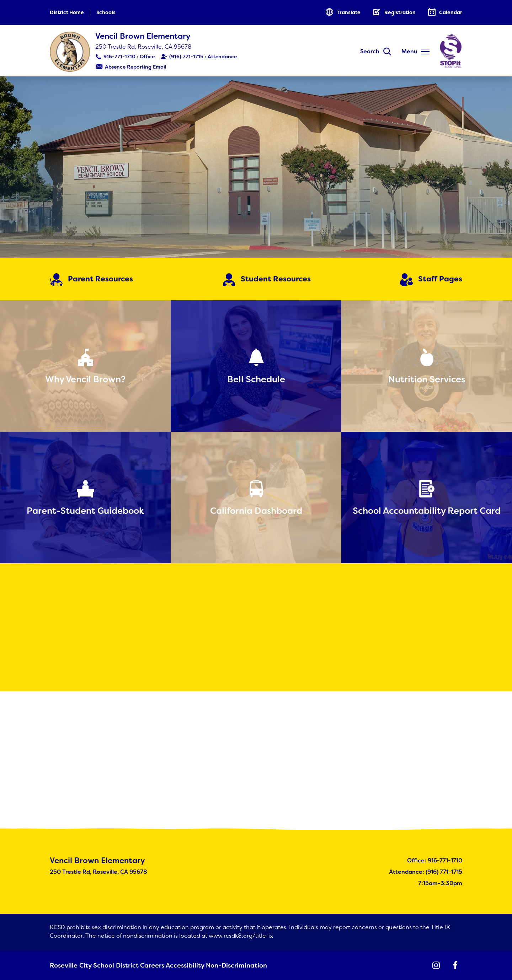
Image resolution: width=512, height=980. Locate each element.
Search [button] (370, 51)
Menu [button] (409, 51)
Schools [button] (106, 12)
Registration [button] (400, 12)
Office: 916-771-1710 (435, 861)
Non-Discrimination (224, 966)
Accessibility (175, 966)
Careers (142, 966)
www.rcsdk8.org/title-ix (241, 936)
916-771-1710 (119, 56)
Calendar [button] (451, 12)
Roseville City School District (87, 966)
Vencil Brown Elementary (143, 36)
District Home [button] (67, 12)
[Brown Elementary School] (256, 167)
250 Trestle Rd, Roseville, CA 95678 (143, 47)
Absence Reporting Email (136, 67)
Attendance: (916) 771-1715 (426, 873)
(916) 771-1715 (186, 56)
